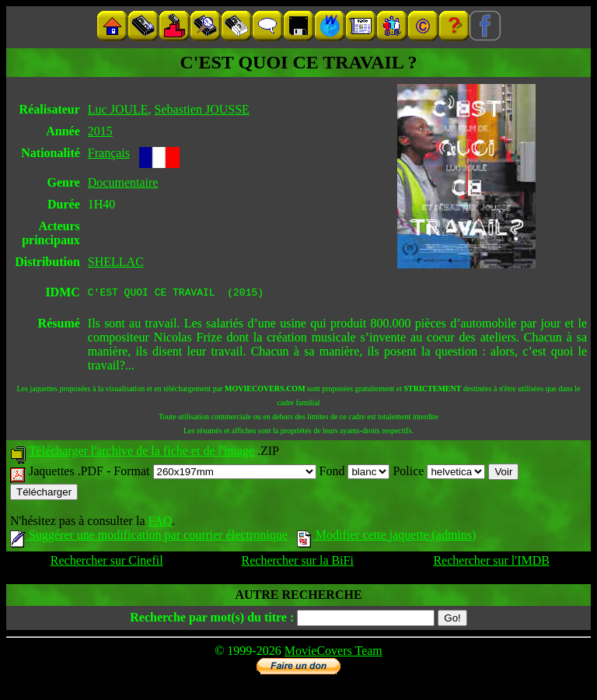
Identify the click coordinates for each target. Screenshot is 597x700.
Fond (355, 473)
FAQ (160, 523)
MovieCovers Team (333, 653)
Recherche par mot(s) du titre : (212, 619)
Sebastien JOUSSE (202, 109)
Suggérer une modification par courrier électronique (149, 537)
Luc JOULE (118, 109)
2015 (100, 131)
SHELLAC (116, 262)
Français (109, 153)
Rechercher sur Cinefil (107, 563)
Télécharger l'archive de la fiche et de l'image (141, 453)
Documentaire (123, 182)
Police (439, 473)
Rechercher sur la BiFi (298, 563)
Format (215, 473)
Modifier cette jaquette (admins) (387, 537)
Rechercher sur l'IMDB (491, 563)
